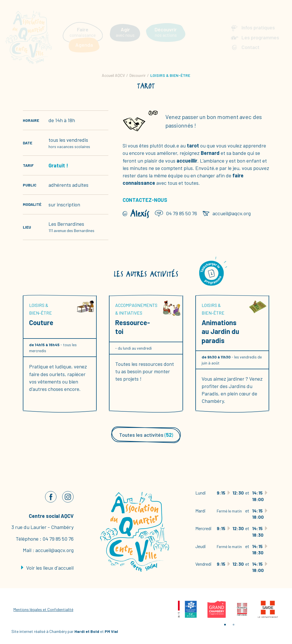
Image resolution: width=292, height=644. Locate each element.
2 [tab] (234, 625)
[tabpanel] (191, 609)
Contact (251, 42)
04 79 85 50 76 (58, 539)
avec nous (125, 27)
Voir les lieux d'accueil (47, 568)
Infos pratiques (258, 23)
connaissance (83, 27)
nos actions (166, 27)
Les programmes (260, 32)
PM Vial (111, 631)
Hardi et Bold (87, 631)
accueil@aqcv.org (54, 550)
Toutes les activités (146, 435)
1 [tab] (225, 625)
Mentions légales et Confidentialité (43, 609)
